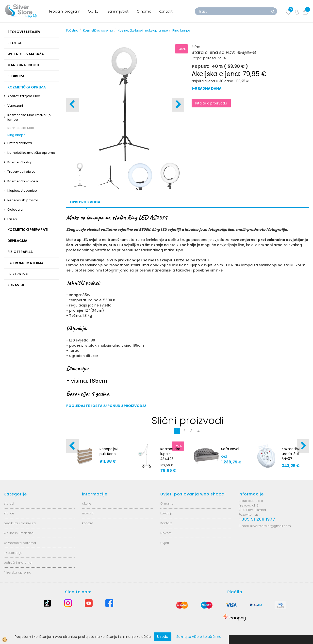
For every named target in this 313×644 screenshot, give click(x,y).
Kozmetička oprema (98, 30)
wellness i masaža (19, 533)
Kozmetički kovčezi (23, 181)
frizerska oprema (17, 572)
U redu (163, 637)
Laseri (12, 219)
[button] (178, 105)
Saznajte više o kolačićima (199, 637)
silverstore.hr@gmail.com (271, 526)
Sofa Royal (230, 449)
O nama (144, 11)
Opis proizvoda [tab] (85, 202)
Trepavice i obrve (21, 172)
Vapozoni (15, 106)
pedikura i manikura (20, 523)
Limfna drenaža (20, 143)
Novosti (166, 533)
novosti (88, 513)
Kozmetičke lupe (21, 128)
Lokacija (167, 513)
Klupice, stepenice (22, 191)
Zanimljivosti (118, 11)
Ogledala (15, 210)
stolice (9, 513)
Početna (72, 30)
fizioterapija (13, 553)
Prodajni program (65, 11)
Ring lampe (16, 135)
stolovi (9, 503)
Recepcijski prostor (23, 200)
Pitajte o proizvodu (211, 103)
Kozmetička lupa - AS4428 (170, 454)
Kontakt (166, 11)
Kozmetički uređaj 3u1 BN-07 (291, 454)
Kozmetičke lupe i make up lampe (29, 117)
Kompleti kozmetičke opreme (31, 153)
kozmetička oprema (20, 543)
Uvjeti (165, 543)
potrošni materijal (18, 563)
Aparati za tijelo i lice (24, 96)
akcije (87, 503)
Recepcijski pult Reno (109, 451)
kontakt (88, 523)
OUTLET (94, 11)
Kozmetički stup (20, 162)
